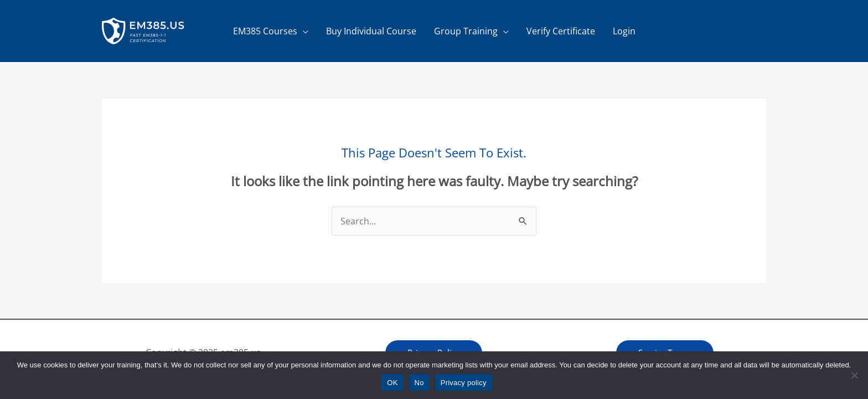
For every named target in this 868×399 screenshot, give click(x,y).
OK (392, 383)
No (419, 383)
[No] (854, 375)
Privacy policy (464, 383)
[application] (303, 31)
